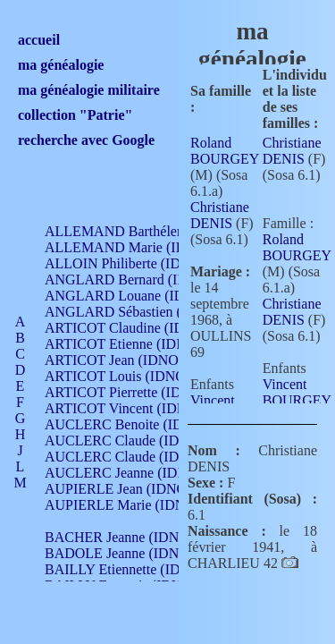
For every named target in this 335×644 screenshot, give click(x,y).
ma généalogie (61, 65)
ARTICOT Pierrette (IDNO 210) (138, 392)
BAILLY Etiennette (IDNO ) (127, 569)
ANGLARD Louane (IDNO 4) (133, 296)
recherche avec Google (86, 140)
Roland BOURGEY (225, 151)
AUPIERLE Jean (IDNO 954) (130, 489)
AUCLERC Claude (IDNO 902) (137, 441)
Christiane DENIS (220, 215)
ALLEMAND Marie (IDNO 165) (141, 247)
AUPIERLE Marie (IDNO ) (124, 505)
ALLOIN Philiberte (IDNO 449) (138, 263)
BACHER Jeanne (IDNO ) (121, 537)
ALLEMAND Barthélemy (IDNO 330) (157, 231)
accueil (39, 40)
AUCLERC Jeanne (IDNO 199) (136, 473)
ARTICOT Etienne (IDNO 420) (136, 344)
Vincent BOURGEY (297, 392)
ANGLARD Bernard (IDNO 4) (134, 280)
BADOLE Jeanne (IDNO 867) (132, 553)
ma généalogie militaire (89, 90)
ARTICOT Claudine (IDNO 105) (140, 328)
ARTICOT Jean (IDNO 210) (126, 360)
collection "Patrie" (75, 115)
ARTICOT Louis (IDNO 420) (130, 376)
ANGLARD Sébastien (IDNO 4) (138, 312)
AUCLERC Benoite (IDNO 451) (139, 424)
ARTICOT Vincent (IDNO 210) (136, 408)
